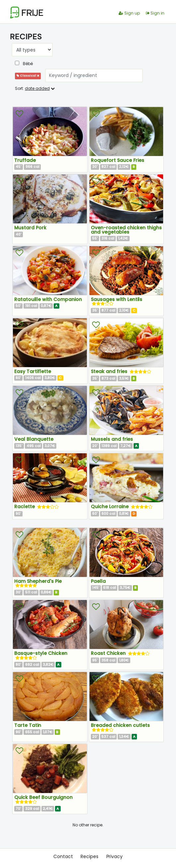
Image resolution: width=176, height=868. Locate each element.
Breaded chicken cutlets (120, 725)
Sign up (129, 13)
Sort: (35, 88)
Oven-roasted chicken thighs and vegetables (126, 230)
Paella (98, 581)
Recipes (89, 856)
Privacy (115, 856)
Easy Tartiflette (33, 371)
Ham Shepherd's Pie (38, 581)
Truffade (25, 160)
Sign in (155, 13)
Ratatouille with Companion (48, 299)
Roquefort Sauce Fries (117, 160)
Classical (28, 76)
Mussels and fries (112, 439)
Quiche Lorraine (110, 507)
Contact (63, 856)
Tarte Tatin (28, 725)
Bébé (24, 64)
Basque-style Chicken (41, 653)
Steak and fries (110, 371)
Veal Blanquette (34, 439)
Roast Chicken (109, 653)
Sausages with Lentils (117, 299)
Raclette (25, 507)
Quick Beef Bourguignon (43, 797)
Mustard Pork (30, 228)
